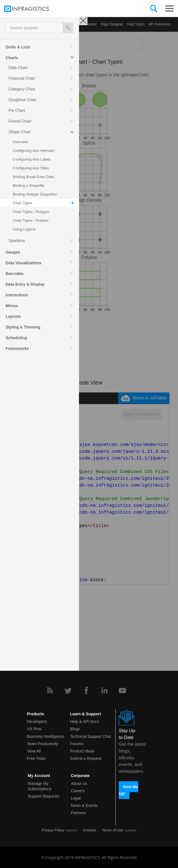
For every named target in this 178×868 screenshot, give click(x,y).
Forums (77, 744)
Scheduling (16, 338)
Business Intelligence (46, 736)
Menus (12, 306)
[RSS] (50, 691)
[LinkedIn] (104, 691)
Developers (37, 722)
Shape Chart (20, 132)
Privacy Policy (53, 830)
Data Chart (18, 68)
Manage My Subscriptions (40, 786)
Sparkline (17, 241)
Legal (76, 798)
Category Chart (22, 89)
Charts (12, 58)
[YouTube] (122, 691)
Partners (78, 813)
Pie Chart (17, 110)
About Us (79, 783)
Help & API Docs (85, 722)
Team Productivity (43, 744)
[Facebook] (86, 691)
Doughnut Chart (22, 100)
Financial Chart (22, 78)
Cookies (90, 830)
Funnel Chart (20, 121)
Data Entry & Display (25, 284)
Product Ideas (82, 751)
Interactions (17, 295)
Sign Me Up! (128, 790)
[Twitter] (68, 691)
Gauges (13, 252)
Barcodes (15, 274)
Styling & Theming (23, 327)
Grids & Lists (18, 47)
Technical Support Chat (90, 736)
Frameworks (17, 348)
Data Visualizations (24, 263)
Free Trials (36, 758)
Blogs (75, 729)
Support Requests (44, 796)
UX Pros (34, 729)
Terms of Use (112, 830)
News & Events (84, 805)
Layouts (13, 316)
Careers (78, 791)
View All (34, 751)
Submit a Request (86, 758)
